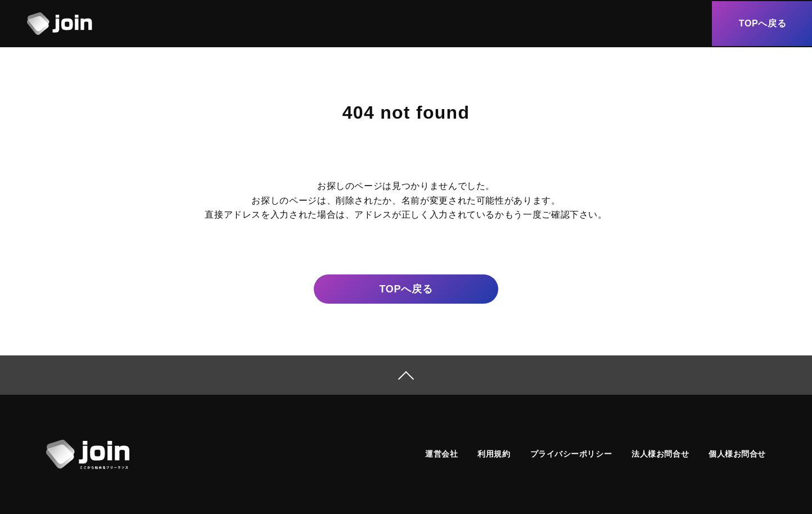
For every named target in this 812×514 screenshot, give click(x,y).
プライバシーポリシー (571, 454)
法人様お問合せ (660, 454)
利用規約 (494, 454)
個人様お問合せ (737, 454)
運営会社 (441, 454)
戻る (406, 289)
